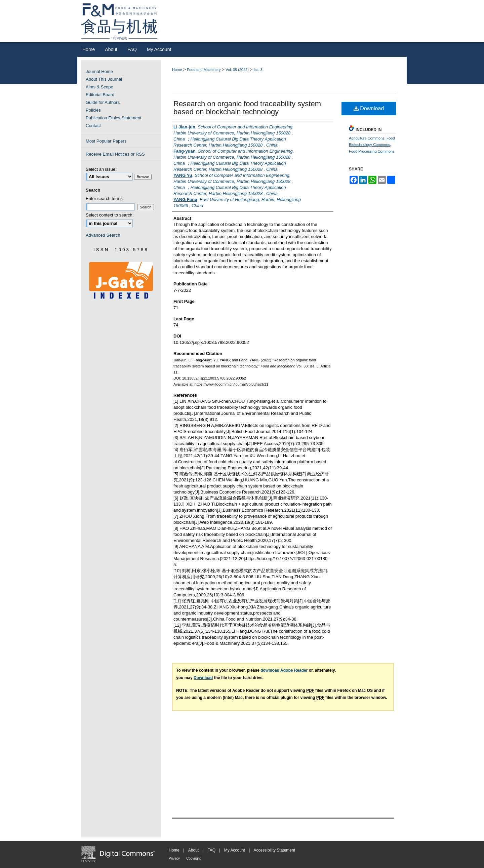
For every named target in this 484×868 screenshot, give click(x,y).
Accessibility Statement (274, 850)
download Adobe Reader (284, 670)
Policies (93, 110)
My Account (235, 850)
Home (177, 70)
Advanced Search (103, 235)
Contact (93, 126)
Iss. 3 (258, 70)
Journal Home (99, 71)
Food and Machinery (204, 70)
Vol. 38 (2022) (237, 70)
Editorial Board (100, 95)
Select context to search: (110, 215)
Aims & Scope (99, 87)
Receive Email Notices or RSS (115, 154)
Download (369, 108)
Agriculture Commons (367, 138)
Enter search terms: (105, 199)
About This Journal (104, 79)
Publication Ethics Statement (113, 118)
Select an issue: (101, 169)
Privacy (174, 858)
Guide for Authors (103, 102)
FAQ (211, 850)
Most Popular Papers (106, 141)
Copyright (193, 858)
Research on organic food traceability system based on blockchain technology (247, 108)
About (193, 850)
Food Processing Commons (372, 151)
